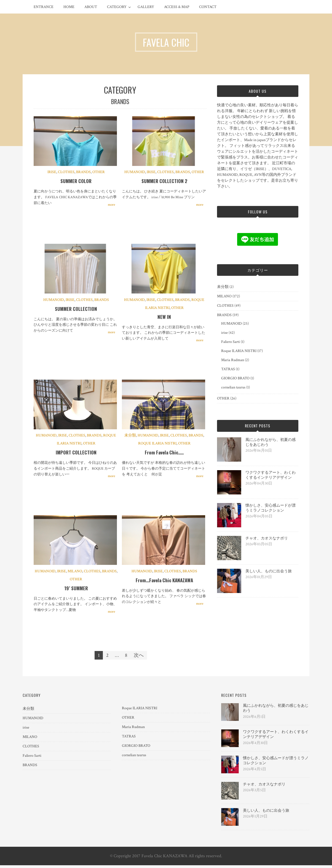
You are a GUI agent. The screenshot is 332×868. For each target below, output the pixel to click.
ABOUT (91, 7)
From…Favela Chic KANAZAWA (164, 583)
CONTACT (208, 7)
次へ (139, 658)
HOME (69, 7)
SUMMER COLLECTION (76, 310)
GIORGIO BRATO (235, 378)
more (111, 205)
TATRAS (228, 369)
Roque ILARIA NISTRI (157, 446)
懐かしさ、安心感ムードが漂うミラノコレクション (271, 508)
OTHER (99, 173)
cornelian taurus (233, 387)
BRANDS (83, 173)
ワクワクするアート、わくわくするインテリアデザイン (271, 475)
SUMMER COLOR (76, 182)
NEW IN (164, 318)
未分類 (130, 438)
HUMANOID (135, 173)
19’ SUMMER (76, 591)
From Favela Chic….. (164, 455)
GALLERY (146, 7)
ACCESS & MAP (177, 7)
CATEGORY (117, 7)
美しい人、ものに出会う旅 (269, 571)
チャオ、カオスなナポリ (267, 538)
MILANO (75, 574)
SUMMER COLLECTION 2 (164, 182)
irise (52, 173)
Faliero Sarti (231, 342)
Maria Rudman (233, 360)
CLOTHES (66, 173)
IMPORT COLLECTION (76, 455)
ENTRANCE (44, 7)
